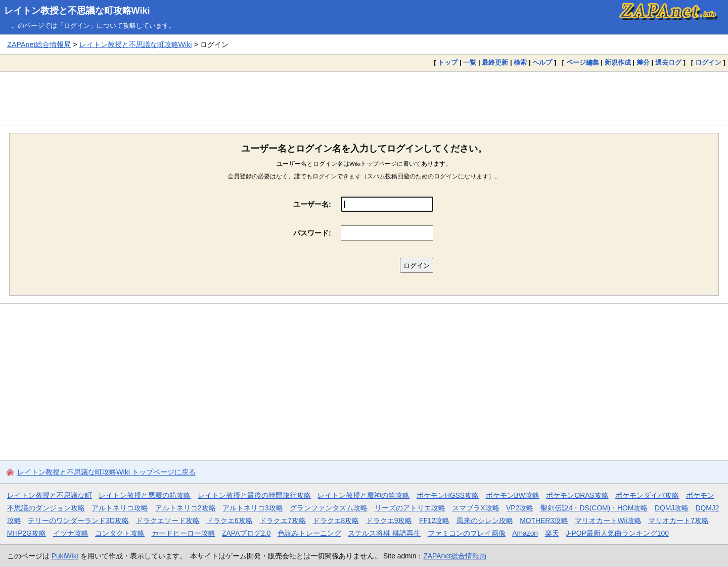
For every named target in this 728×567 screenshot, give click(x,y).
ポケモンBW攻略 (513, 495)
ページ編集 (583, 62)
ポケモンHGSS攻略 (448, 495)
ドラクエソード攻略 (168, 521)
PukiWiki (65, 556)
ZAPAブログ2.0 (246, 533)
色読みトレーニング (309, 533)
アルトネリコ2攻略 (186, 508)
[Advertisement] (364, 98)
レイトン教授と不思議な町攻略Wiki (77, 11)
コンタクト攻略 (120, 533)
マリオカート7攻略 (678, 521)
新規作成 (618, 62)
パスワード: (312, 233)
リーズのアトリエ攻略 (410, 508)
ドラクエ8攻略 (336, 521)
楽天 (552, 533)
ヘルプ (542, 62)
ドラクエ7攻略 (283, 521)
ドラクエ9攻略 (389, 521)
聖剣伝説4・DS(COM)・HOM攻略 (594, 508)
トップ (448, 62)
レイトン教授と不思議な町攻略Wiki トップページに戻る (106, 472)
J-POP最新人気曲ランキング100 (617, 533)
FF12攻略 (434, 521)
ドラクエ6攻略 (230, 521)
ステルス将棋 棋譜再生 (384, 533)
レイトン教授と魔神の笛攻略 (363, 495)
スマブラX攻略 (475, 508)
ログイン (708, 62)
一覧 (470, 62)
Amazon (525, 533)
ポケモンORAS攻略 (577, 495)
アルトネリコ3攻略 (253, 508)
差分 (643, 62)
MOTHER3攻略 (544, 521)
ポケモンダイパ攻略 (647, 495)
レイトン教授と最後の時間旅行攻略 (254, 495)
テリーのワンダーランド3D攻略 (78, 521)
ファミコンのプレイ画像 (467, 533)
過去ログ (668, 62)
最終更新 (495, 62)
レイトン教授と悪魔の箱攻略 (145, 495)
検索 (520, 62)
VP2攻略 (520, 508)
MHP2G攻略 (27, 533)
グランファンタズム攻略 (329, 508)
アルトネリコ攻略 (120, 508)
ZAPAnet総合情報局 (39, 44)
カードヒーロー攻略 (184, 533)
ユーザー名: (312, 204)
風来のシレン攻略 (485, 521)
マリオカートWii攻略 (608, 521)
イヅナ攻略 (71, 533)
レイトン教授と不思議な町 (50, 495)
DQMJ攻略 (672, 508)
